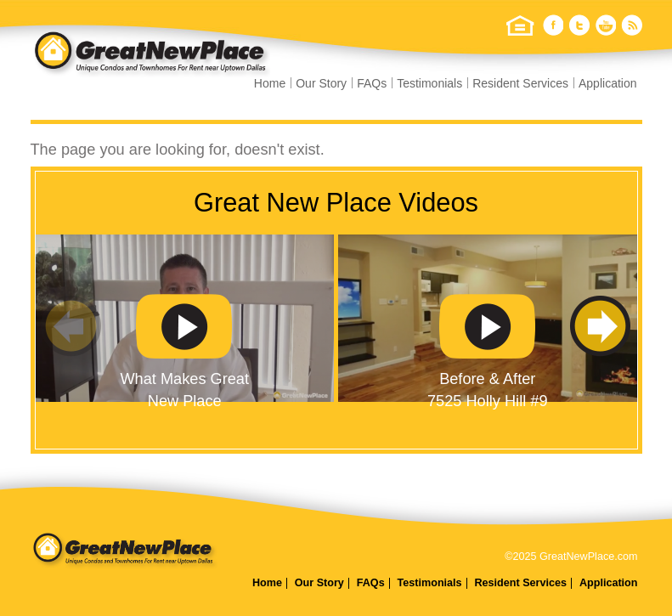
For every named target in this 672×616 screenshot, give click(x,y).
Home (270, 83)
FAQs (372, 83)
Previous (73, 327)
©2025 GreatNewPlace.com (571, 557)
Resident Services (520, 83)
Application (608, 83)
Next (599, 327)
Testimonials (429, 83)
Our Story (321, 83)
